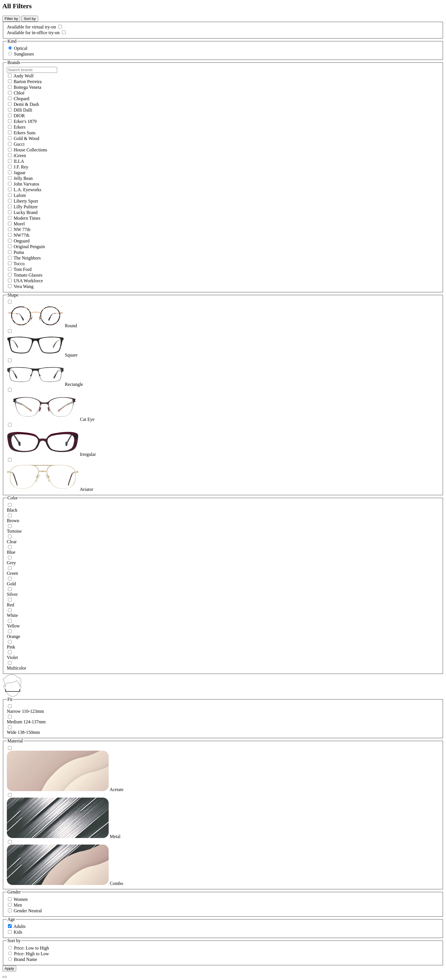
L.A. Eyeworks (27, 190)
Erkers (20, 127)
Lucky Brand (26, 212)
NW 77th (22, 229)
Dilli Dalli (23, 110)
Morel (19, 224)
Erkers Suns (25, 133)
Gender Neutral (28, 911)
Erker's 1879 (25, 121)
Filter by (11, 19)
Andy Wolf (23, 76)
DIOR (19, 116)
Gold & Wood (26, 138)
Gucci (19, 144)
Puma (19, 252)
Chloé (19, 93)
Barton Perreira (28, 82)
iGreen (20, 156)
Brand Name (25, 959)
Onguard (22, 241)
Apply (9, 968)
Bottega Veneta (27, 87)
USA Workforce (28, 281)
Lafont (20, 195)
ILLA (19, 161)
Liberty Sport (26, 201)
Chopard (21, 99)
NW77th (21, 235)
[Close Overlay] (5, 977)
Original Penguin (29, 247)
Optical (21, 48)
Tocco (19, 264)
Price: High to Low (31, 954)
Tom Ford (23, 269)
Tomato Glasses (28, 275)
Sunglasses (24, 54)
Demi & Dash (26, 104)
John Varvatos (26, 184)
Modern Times (27, 218)
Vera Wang (24, 286)
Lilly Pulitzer (26, 207)
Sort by (30, 19)
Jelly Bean (23, 178)
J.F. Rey (21, 167)
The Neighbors (27, 258)
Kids (18, 932)
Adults (19, 926)
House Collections (30, 150)
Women (21, 899)
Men (18, 905)
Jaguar (20, 173)
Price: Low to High (31, 948)
